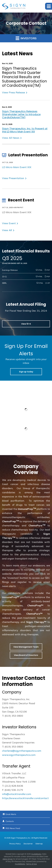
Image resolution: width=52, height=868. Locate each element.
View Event (9, 223)
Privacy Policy (15, 844)
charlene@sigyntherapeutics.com (22, 751)
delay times (8, 859)
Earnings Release (10, 270)
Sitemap (39, 844)
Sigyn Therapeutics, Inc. (21, 838)
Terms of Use (31, 864)
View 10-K (26, 324)
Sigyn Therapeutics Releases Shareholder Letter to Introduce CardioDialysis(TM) (21, 114)
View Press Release (14, 92)
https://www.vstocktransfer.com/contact (25, 798)
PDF (47, 270)
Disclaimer (28, 844)
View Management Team (26, 647)
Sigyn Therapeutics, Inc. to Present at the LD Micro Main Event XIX (25, 130)
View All (7, 230)
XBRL (4, 283)
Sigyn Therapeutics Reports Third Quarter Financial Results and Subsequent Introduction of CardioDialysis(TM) (24, 77)
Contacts (10, 821)
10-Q (4, 277)
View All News (11, 138)
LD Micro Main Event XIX (17, 167)
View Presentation (13, 178)
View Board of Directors (26, 655)
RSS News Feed (13, 828)
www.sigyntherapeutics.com (19, 755)
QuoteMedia (36, 854)
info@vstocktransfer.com (17, 794)
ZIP (48, 283)
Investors (26, 38)
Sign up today (26, 372)
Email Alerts (11, 814)
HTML (39, 270)
